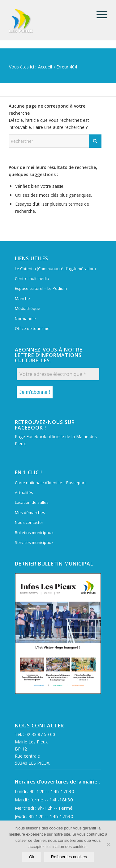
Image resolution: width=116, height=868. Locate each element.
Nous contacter (29, 522)
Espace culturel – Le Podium (41, 288)
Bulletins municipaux (34, 533)
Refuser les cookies (69, 857)
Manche (22, 298)
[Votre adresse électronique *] (58, 374)
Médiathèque (28, 308)
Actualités (24, 492)
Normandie (25, 319)
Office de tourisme (32, 328)
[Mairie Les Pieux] (48, 21)
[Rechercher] (55, 141)
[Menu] (99, 14)
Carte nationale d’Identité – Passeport (50, 483)
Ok (32, 857)
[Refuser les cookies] (108, 844)
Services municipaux (34, 542)
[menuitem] (99, 14)
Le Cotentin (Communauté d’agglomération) (55, 269)
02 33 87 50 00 (40, 734)
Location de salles (32, 502)
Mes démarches (30, 512)
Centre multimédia (32, 278)
